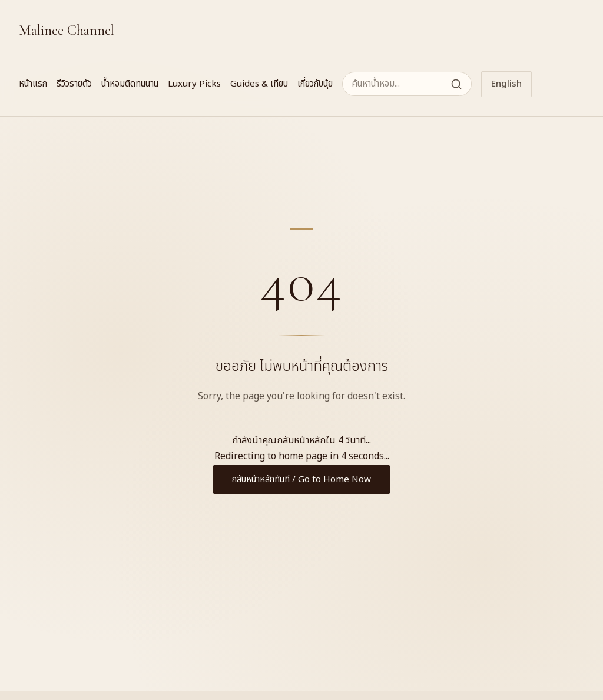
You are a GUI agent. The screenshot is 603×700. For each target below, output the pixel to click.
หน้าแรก (33, 84)
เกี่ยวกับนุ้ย (315, 84)
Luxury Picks (194, 84)
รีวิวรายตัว (74, 84)
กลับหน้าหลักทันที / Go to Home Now (301, 480)
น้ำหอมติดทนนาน (130, 84)
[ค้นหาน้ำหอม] (407, 84)
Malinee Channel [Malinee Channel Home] (67, 30)
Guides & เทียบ (259, 84)
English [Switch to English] (506, 84)
